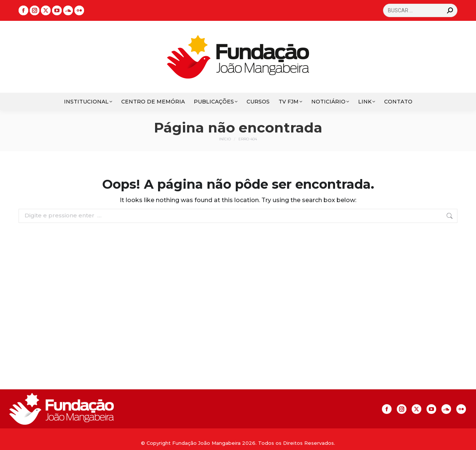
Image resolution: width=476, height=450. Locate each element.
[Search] (420, 10)
